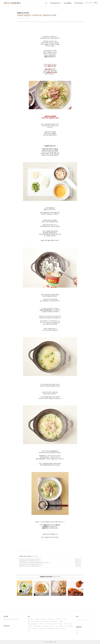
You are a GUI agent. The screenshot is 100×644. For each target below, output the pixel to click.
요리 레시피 (42, 628)
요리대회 (37, 619)
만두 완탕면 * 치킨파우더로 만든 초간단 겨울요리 (29, 559)
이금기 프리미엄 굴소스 (58, 624)
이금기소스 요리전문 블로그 (12, 3)
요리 (71, 624)
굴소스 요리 (39, 622)
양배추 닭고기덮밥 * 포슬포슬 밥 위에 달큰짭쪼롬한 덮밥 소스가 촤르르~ (34, 562)
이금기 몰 (36, 628)
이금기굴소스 (51, 619)
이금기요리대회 (50, 628)
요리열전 (21, 556)
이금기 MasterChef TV (55, 3)
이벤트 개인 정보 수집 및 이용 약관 (11, 619)
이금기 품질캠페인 (67, 3)
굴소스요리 (31, 619)
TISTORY (50, 642)
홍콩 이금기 (59, 619)
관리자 (55, 642)
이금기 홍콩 (48, 624)
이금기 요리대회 (69, 626)
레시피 (65, 619)
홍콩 (66, 624)
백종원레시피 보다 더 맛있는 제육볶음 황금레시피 (30, 566)
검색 (95, 620)
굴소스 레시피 (31, 622)
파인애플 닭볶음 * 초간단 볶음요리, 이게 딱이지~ (29, 561)
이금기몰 (30, 626)
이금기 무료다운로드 (79, 3)
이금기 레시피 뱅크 (27, 556)
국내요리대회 (46, 626)
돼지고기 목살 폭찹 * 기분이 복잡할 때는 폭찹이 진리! (30, 564)
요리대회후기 (55, 622)
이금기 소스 (44, 619)
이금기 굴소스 (47, 622)
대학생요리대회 (38, 626)
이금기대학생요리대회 (33, 624)
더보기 (29, 631)
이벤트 (61, 622)
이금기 (30, 628)
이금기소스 (63, 628)
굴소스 (53, 626)
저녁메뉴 (61, 626)
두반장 (57, 628)
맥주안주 (42, 624)
